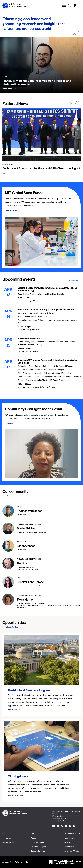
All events (74, 280)
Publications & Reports (72, 834)
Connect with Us (8, 842)
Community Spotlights (39, 842)
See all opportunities (10, 627)
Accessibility (7, 862)
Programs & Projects (39, 847)
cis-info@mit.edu (58, 821)
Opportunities (69, 847)
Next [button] (80, 33)
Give (4, 834)
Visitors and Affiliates (72, 851)
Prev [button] (75, 33)
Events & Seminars (38, 851)
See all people (8, 496)
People (34, 838)
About (33, 834)
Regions (67, 842)
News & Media (69, 838)
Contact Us (7, 838)
